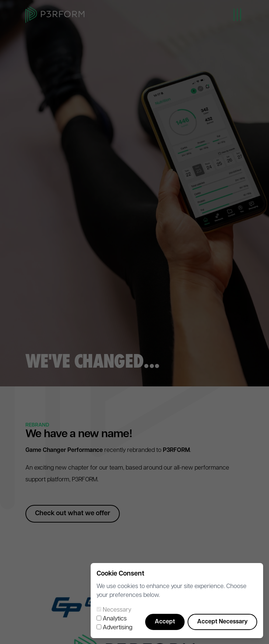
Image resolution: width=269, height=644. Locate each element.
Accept (165, 622)
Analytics (115, 619)
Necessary (117, 610)
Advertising (118, 628)
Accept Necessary (222, 622)
